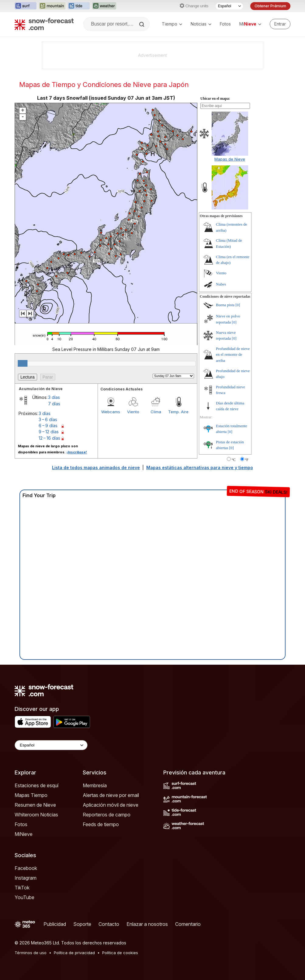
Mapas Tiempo (31, 795)
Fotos (225, 24)
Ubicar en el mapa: (215, 99)
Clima (156, 412)
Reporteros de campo (107, 815)
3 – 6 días (48, 419)
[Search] (142, 24)
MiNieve (24, 834)
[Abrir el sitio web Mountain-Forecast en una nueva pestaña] (52, 6)
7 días (54, 404)
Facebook (26, 868)
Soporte (82, 924)
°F (247, 460)
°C (234, 460)
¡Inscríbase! (77, 452)
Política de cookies (120, 953)
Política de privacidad (74, 953)
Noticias (201, 24)
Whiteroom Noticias (36, 815)
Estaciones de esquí (36, 785)
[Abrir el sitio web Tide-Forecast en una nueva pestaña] (79, 6)
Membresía (95, 785)
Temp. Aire (178, 412)
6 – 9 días (48, 426)
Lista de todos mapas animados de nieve (96, 467)
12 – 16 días (49, 438)
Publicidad (55, 924)
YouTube (24, 897)
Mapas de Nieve (230, 159)
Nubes (221, 284)
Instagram (26, 878)
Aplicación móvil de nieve (111, 805)
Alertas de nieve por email (111, 795)
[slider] (23, 363)
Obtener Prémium (270, 6)
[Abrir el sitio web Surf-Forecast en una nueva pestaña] (26, 6)
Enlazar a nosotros (147, 924)
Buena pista (225, 305)
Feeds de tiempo (101, 824)
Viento (133, 412)
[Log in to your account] (280, 24)
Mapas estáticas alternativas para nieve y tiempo (200, 467)
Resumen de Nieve (35, 805)
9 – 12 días (49, 432)
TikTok (22, 888)
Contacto (109, 924)
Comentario (188, 924)
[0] (238, 305)
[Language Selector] (51, 745)
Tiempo (172, 24)
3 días (54, 397)
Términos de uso (31, 953)
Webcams (111, 412)
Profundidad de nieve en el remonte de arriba (233, 355)
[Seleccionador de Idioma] (229, 6)
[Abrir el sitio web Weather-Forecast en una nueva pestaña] (104, 6)
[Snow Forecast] (44, 24)
